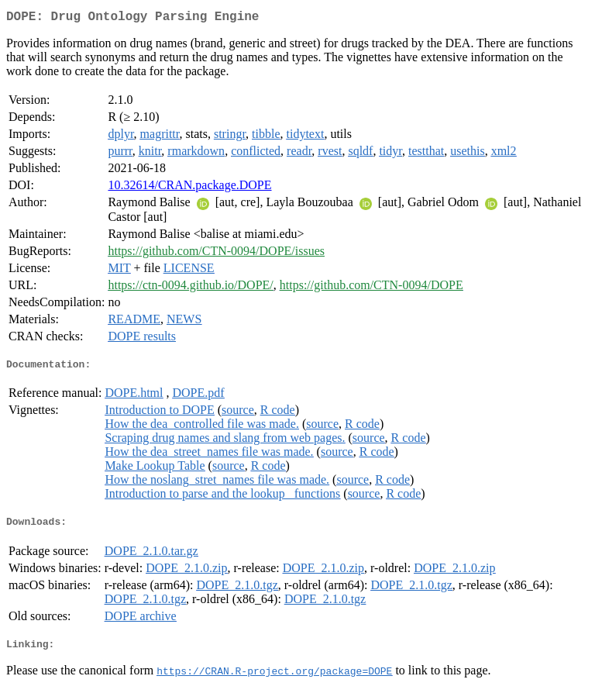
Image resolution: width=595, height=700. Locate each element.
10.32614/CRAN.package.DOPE (189, 188)
